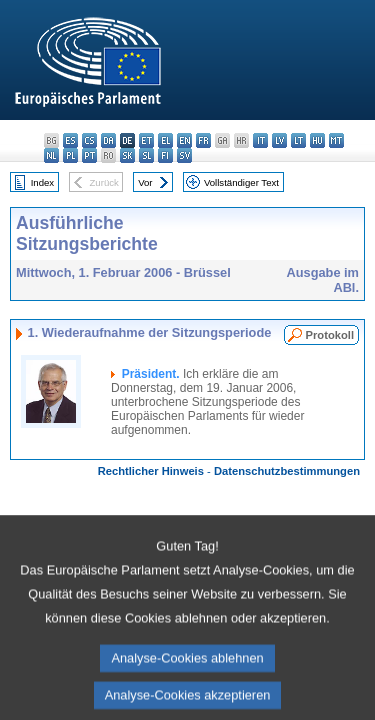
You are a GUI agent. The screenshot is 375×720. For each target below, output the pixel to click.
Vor (145, 182)
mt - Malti (336, 140)
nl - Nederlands (51, 155)
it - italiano (260, 140)
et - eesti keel (146, 140)
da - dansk (108, 140)
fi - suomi (165, 155)
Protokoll (330, 335)
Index (42, 182)
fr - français (203, 140)
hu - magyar (317, 140)
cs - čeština (89, 140)
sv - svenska (184, 155)
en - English (184, 140)
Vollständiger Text (241, 182)
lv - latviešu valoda (279, 140)
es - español (70, 140)
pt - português (89, 155)
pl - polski (70, 155)
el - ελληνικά (165, 140)
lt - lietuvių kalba (298, 140)
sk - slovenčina (127, 155)
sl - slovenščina (146, 155)
